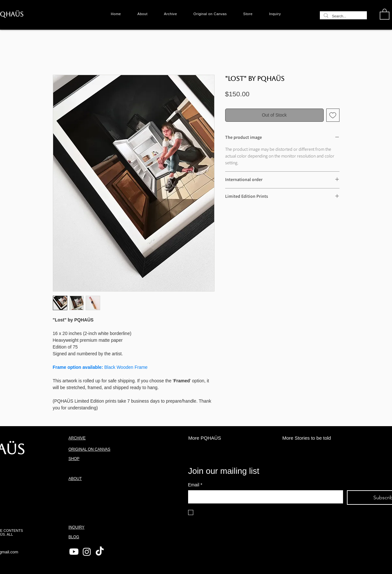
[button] (385, 14)
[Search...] (343, 16)
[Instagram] (87, 552)
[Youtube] (74, 552)
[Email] (264, 497)
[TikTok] (100, 552)
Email (195, 485)
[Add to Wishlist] (333, 115)
